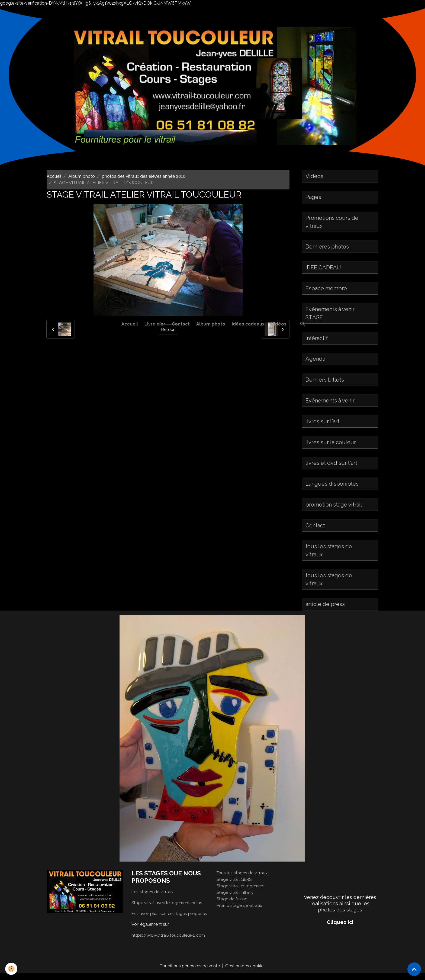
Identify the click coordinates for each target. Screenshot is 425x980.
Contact (181, 324)
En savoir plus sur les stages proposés (170, 920)
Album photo (211, 324)
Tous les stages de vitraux (242, 879)
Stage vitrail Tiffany (236, 899)
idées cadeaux (248, 324)
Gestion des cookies (246, 972)
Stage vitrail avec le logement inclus (168, 909)
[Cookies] (12, 969)
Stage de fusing (232, 905)
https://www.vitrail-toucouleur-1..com (169, 942)
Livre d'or (155, 324)
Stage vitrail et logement (241, 892)
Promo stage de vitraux (240, 912)
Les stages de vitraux (153, 898)
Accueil (130, 324)
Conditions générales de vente (190, 972)
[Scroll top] (414, 969)
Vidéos (279, 324)
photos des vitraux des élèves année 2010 (144, 176)
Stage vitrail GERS (235, 886)
